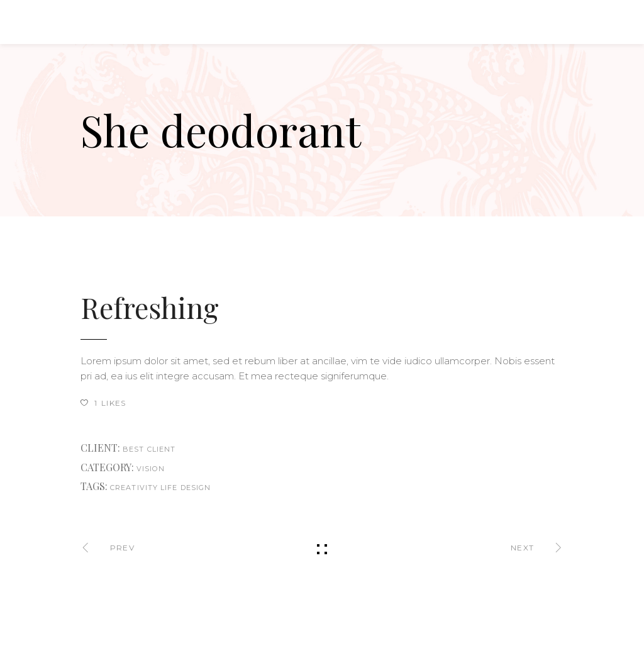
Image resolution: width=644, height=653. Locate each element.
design (196, 488)
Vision (151, 469)
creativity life (144, 488)
